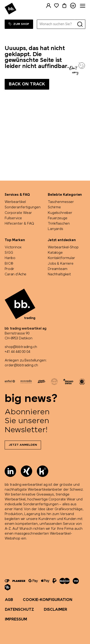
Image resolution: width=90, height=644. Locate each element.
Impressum (16, 619)
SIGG (9, 253)
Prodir (9, 269)
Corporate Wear (18, 213)
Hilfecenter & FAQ (19, 224)
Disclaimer (55, 610)
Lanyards (55, 229)
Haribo (10, 258)
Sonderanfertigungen (23, 207)
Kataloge (55, 253)
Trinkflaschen (59, 224)
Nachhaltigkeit (59, 274)
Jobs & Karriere (61, 264)
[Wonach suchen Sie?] (56, 24)
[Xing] (26, 471)
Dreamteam (58, 269)
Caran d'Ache (16, 274)
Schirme (54, 207)
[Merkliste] (56, 6)
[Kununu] (43, 471)
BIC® (9, 264)
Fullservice (13, 218)
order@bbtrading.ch (21, 365)
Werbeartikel (15, 202)
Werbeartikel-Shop (63, 247)
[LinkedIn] (10, 471)
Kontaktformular (61, 258)
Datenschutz (19, 610)
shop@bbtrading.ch (21, 347)
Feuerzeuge (58, 218)
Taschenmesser (61, 202)
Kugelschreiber (60, 213)
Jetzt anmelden (23, 445)
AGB (9, 600)
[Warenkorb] (64, 6)
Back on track (27, 84)
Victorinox (13, 247)
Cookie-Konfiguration (48, 600)
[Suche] (80, 24)
